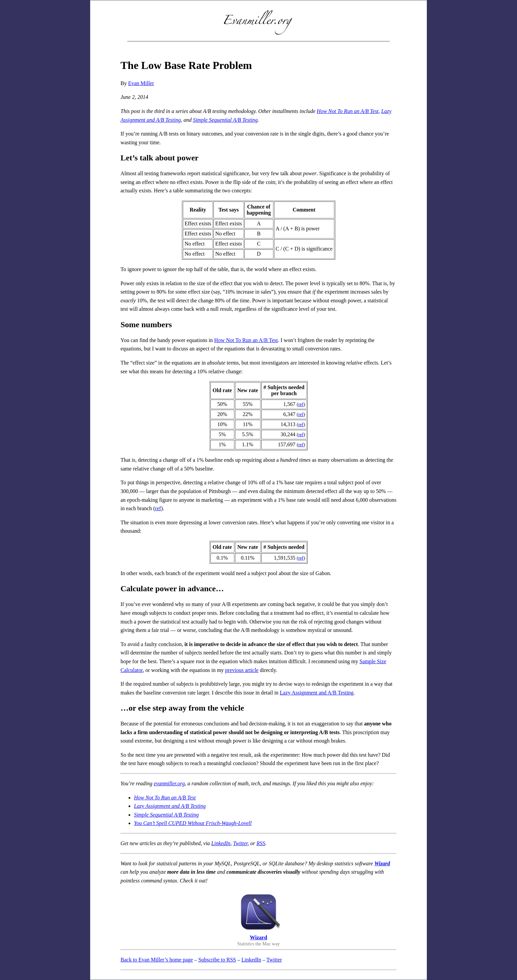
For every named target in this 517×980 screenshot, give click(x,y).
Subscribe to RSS (217, 960)
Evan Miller (141, 83)
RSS (261, 843)
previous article (242, 670)
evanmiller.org (169, 783)
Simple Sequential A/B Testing (225, 120)
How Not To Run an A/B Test (348, 111)
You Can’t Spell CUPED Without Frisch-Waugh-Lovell (193, 823)
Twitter (240, 843)
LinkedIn (221, 843)
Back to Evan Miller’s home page (157, 960)
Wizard (382, 863)
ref (301, 404)
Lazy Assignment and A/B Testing (317, 693)
